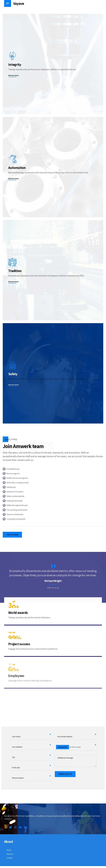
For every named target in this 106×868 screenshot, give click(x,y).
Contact (9, 858)
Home (9, 851)
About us (10, 855)
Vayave (19, 3)
